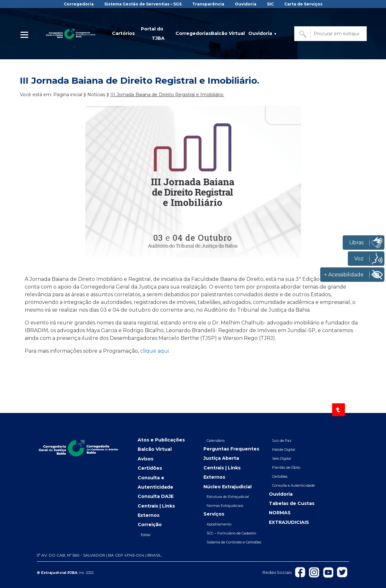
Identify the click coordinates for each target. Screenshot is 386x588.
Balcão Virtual (228, 33)
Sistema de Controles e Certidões (234, 542)
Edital (146, 535)
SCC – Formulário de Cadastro (231, 533)
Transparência (208, 4)
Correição (150, 525)
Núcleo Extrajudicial (227, 487)
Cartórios (123, 33)
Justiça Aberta (221, 458)
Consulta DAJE (156, 496)
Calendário (216, 441)
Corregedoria (79, 4)
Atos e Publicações (161, 440)
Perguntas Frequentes (231, 449)
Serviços (214, 514)
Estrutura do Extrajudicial (228, 497)
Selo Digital (282, 458)
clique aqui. (155, 351)
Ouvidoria (246, 4)
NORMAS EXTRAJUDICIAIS (289, 517)
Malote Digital (284, 449)
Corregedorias (193, 33)
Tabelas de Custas (292, 503)
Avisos (146, 459)
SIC (270, 4)
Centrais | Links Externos (156, 511)
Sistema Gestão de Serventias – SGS (143, 4)
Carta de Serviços (303, 4)
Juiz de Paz (282, 441)
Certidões (150, 468)
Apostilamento (219, 524)
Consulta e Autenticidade (155, 482)
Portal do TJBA (153, 34)
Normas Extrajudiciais (225, 506)
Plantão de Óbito (286, 467)
